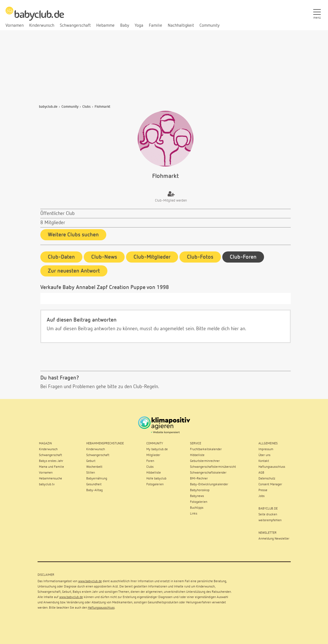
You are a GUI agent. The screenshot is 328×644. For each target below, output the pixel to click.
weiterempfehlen (270, 519)
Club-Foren (243, 256)
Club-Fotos (200, 256)
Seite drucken (268, 513)
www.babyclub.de (90, 580)
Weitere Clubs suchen (73, 235)
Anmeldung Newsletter (274, 538)
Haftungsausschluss (101, 607)
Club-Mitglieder (152, 256)
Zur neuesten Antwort (74, 270)
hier (235, 328)
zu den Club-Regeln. (139, 386)
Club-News (104, 256)
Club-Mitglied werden (171, 201)
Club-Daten (61, 256)
